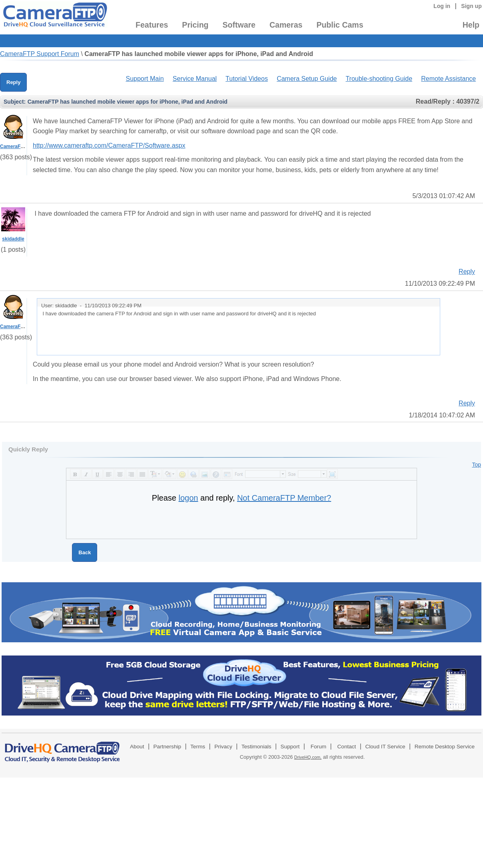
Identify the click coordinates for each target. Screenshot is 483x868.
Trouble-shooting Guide (379, 79)
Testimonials (256, 747)
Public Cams (340, 25)
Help (471, 25)
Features (152, 25)
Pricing (195, 25)
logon (189, 498)
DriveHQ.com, (308, 757)
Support (290, 747)
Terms (198, 747)
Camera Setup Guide (307, 79)
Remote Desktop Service (445, 747)
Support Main (145, 79)
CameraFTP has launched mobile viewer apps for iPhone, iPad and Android (199, 54)
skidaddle (13, 239)
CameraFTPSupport (23, 146)
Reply (13, 82)
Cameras (286, 25)
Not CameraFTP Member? (284, 498)
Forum (318, 747)
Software (239, 25)
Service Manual (195, 79)
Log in (442, 6)
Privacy (223, 747)
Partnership (168, 747)
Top (476, 465)
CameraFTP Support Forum (40, 54)
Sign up (471, 6)
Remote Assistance (448, 79)
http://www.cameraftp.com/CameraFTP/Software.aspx (109, 145)
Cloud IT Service (385, 747)
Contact (347, 747)
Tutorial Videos (247, 79)
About (137, 747)
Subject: (15, 102)
